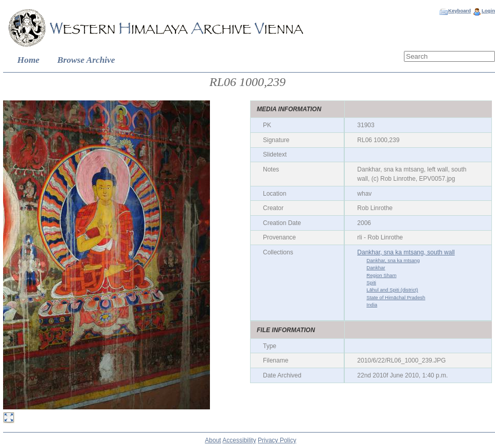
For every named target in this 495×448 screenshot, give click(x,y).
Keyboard (459, 11)
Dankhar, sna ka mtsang (393, 260)
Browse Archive (86, 60)
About (213, 440)
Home (29, 60)
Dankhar (376, 268)
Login (488, 11)
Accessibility (239, 440)
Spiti (371, 282)
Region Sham (381, 275)
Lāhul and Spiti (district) (392, 290)
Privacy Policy (277, 440)
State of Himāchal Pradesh (396, 297)
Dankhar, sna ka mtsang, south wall (406, 252)
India (372, 305)
